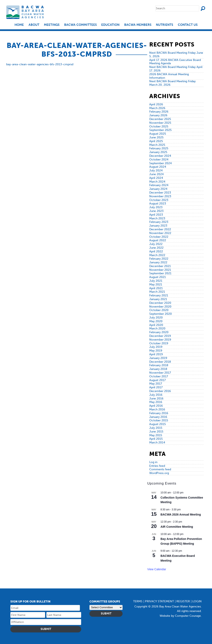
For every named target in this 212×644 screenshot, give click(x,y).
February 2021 (159, 295)
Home (19, 25)
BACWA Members (138, 25)
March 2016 (157, 409)
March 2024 (157, 182)
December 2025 (160, 119)
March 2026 (157, 108)
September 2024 (160, 163)
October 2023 (159, 200)
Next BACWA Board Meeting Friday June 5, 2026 (176, 55)
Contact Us (188, 25)
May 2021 (156, 285)
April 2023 (156, 215)
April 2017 (156, 387)
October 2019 (159, 343)
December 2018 (160, 362)
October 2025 (159, 127)
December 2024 (160, 156)
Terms (138, 601)
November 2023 (160, 196)
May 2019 (156, 351)
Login (197, 601)
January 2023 (158, 226)
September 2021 (160, 273)
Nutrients (164, 25)
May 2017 (156, 384)
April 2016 (156, 406)
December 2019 (160, 336)
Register (183, 601)
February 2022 (159, 259)
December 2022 (160, 229)
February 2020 (159, 332)
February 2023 (159, 222)
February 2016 (159, 413)
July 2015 (156, 428)
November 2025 (160, 123)
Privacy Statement (159, 601)
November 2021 (160, 270)
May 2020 (156, 321)
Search (203, 8)
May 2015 (156, 435)
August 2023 (158, 204)
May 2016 (156, 402)
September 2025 (160, 130)
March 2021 (157, 292)
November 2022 (160, 233)
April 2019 (156, 354)
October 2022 (159, 237)
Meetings (52, 25)
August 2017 (157, 380)
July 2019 (156, 347)
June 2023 (156, 211)
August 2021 (158, 277)
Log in (153, 462)
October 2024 (159, 160)
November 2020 (160, 307)
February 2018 (159, 365)
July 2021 (156, 281)
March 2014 (157, 443)
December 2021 (160, 266)
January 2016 (158, 417)
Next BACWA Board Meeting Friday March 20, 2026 (172, 83)
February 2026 (159, 112)
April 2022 (156, 251)
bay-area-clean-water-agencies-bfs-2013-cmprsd (40, 64)
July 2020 (156, 318)
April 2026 (156, 104)
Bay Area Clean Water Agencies (26, 12)
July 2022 (156, 244)
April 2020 (156, 325)
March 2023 (157, 218)
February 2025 (159, 148)
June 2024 (156, 174)
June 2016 (156, 399)
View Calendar (157, 569)
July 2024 (156, 171)
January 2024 (158, 189)
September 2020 (161, 314)
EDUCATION (110, 25)
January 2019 (158, 358)
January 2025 (158, 152)
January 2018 (158, 369)
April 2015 (156, 439)
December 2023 (160, 193)
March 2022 (157, 255)
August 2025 (158, 134)
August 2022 (158, 240)
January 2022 (158, 262)
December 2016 (160, 391)
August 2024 (158, 167)
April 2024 (156, 178)
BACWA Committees (80, 25)
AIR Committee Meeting (177, 527)
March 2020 (157, 329)
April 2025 (156, 141)
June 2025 (156, 137)
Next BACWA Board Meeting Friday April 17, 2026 (176, 69)
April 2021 (156, 288)
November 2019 (160, 340)
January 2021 (158, 299)
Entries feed (157, 466)
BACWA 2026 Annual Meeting (181, 514)
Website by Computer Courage (180, 616)
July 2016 (156, 395)
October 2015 (159, 420)
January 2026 (158, 115)
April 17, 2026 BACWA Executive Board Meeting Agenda (175, 62)
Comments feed (160, 469)
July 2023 (156, 207)
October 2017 (159, 376)
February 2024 (159, 185)
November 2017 (160, 373)
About (34, 25)
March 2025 (157, 145)
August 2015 (158, 424)
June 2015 (156, 432)
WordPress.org (159, 473)
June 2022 (156, 248)
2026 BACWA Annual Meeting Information (169, 76)
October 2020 (159, 310)
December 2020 (160, 303)
